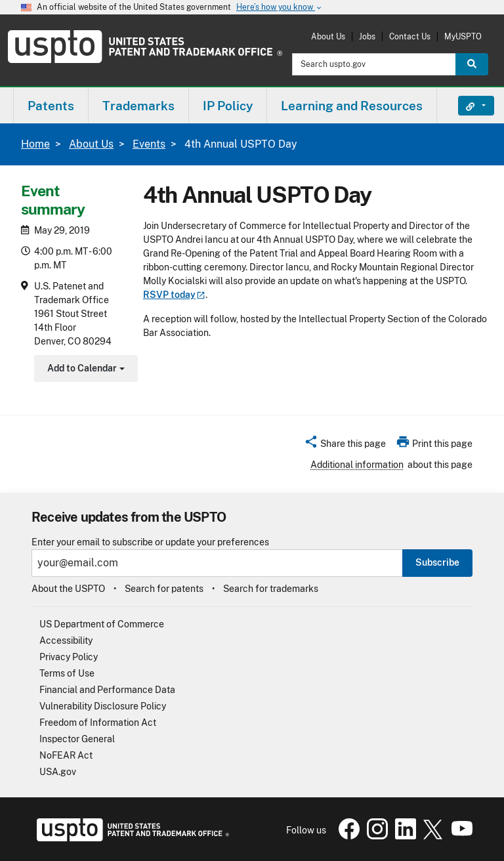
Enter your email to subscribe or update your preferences (150, 542)
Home (35, 144)
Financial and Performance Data (107, 690)
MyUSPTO (463, 36)
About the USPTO (68, 589)
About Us (328, 36)
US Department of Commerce (102, 624)
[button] (345, 446)
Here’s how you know (280, 8)
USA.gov (58, 772)
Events (149, 144)
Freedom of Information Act (98, 723)
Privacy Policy (69, 657)
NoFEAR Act (66, 755)
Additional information (357, 465)
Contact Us (410, 36)
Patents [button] (51, 106)
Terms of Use (67, 673)
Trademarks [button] (138, 106)
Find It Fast (466, 106)
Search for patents (164, 589)
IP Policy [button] (228, 106)
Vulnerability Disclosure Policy (103, 706)
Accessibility (66, 640)
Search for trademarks (271, 589)
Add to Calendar (84, 370)
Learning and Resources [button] (352, 106)
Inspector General (77, 739)
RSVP (174, 295)
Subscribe (437, 562)
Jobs (367, 36)
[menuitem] (51, 105)
